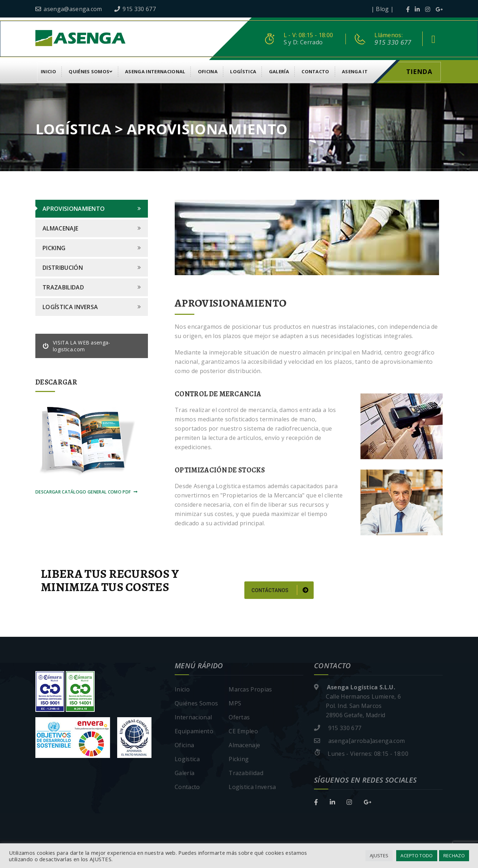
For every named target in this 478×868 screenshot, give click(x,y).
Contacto (315, 71)
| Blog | (383, 9)
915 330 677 (135, 9)
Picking (54, 248)
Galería (279, 71)
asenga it (355, 71)
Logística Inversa (70, 307)
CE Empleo (243, 731)
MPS (235, 703)
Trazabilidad (63, 287)
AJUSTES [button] (379, 855)
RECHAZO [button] (454, 855)
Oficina (208, 71)
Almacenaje (60, 228)
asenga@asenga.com (69, 9)
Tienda (419, 71)
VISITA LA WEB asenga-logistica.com (77, 346)
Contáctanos (280, 590)
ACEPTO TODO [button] (417, 855)
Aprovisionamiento (74, 209)
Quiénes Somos (91, 71)
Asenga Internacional (155, 71)
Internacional (193, 717)
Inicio (48, 71)
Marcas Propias (250, 689)
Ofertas (239, 717)
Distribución (63, 268)
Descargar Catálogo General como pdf (87, 492)
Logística (243, 71)
